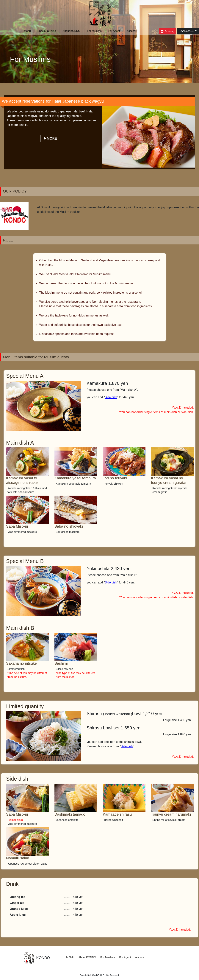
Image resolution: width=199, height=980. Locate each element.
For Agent (114, 31)
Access (131, 31)
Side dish (111, 397)
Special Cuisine (47, 31)
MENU (70, 957)
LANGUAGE (187, 31)
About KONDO (71, 31)
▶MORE (50, 139)
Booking (168, 31)
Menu (27, 31)
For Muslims (94, 31)
